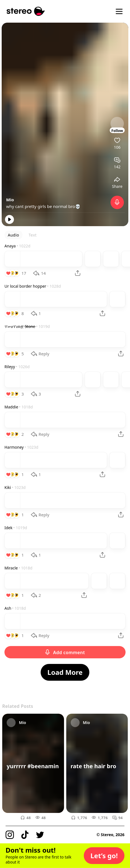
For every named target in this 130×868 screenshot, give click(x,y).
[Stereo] (26, 11)
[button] (104, 856)
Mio (10, 200)
